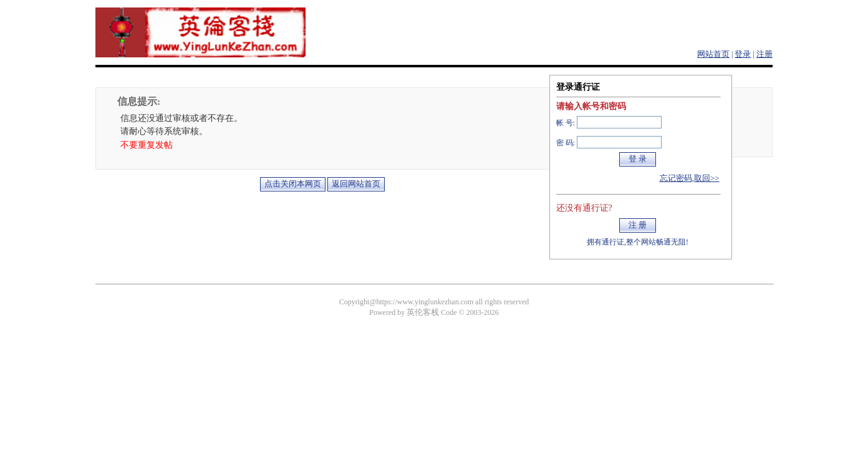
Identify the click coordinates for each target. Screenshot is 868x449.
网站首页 (713, 54)
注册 (764, 54)
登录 (743, 54)
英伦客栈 (423, 312)
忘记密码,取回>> (690, 178)
